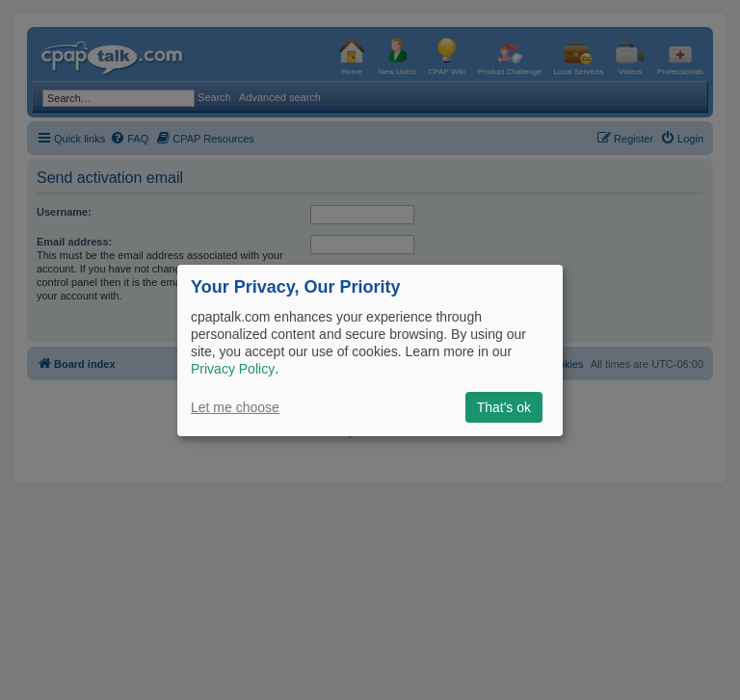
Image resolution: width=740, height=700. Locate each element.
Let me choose (235, 407)
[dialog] (370, 350)
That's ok (504, 407)
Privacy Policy (233, 369)
